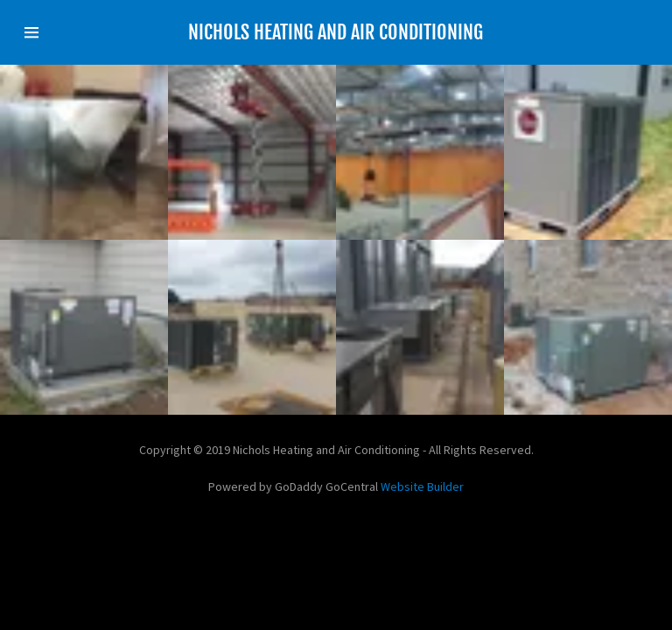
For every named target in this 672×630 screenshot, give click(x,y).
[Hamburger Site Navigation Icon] (50, 32)
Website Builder (422, 486)
